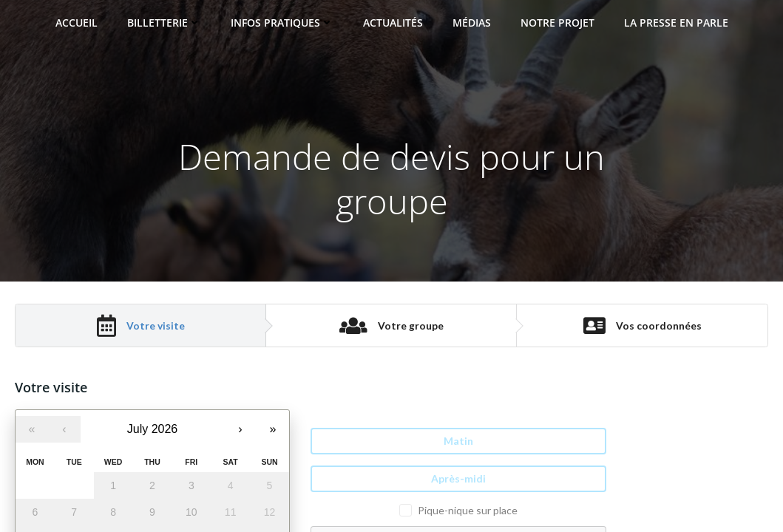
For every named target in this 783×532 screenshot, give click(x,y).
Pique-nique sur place (468, 510)
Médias (472, 23)
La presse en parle (676, 23)
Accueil (77, 23)
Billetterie (164, 23)
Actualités (393, 23)
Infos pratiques (282, 23)
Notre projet (557, 23)
